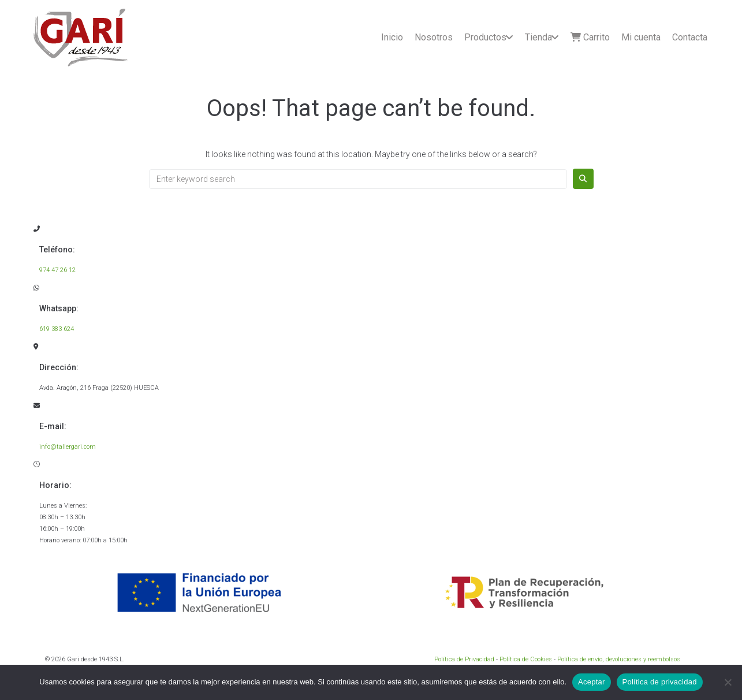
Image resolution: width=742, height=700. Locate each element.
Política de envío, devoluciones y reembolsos (619, 659)
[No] (728, 682)
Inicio (392, 37)
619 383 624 (57, 329)
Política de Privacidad (464, 659)
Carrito (590, 37)
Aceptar (592, 682)
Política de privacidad (660, 682)
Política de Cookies (526, 659)
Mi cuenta (641, 37)
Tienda (538, 37)
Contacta (690, 37)
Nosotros (434, 37)
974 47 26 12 (57, 270)
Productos (485, 37)
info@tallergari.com (68, 447)
